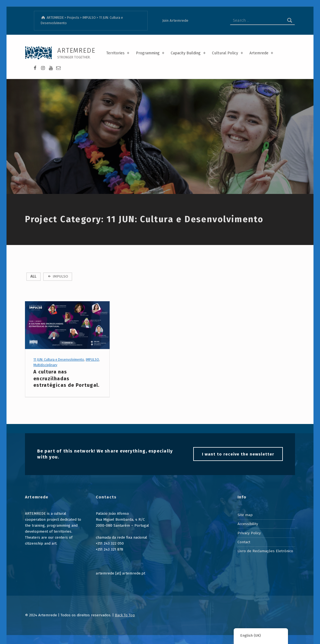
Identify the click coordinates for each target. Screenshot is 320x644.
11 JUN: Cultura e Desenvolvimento (59, 360)
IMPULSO (60, 276)
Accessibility (248, 524)
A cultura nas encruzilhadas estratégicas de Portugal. (66, 378)
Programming (151, 53)
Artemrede (262, 53)
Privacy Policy (249, 533)
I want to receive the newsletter (238, 454)
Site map (245, 515)
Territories (118, 53)
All (33, 276)
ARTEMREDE (76, 50)
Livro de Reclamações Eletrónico (265, 551)
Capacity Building (188, 53)
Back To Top (125, 615)
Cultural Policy (228, 53)
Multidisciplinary (45, 365)
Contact (244, 542)
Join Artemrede (175, 21)
